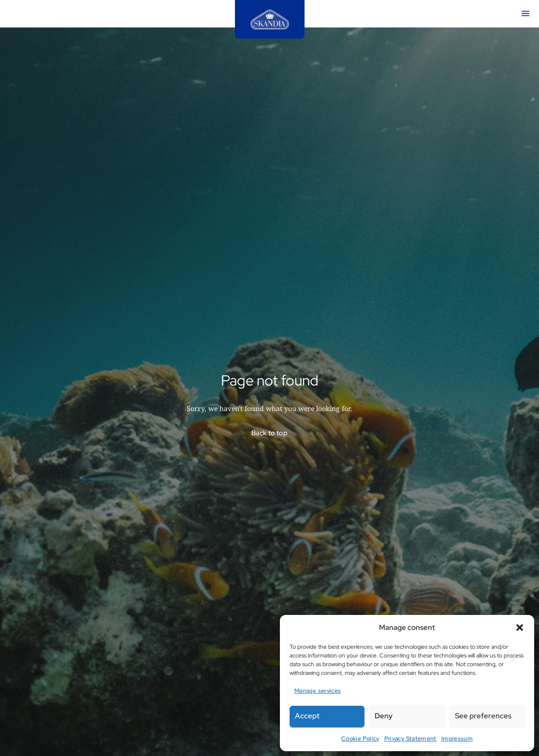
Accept (307, 716)
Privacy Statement (410, 739)
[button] (520, 628)
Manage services (318, 691)
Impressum (457, 739)
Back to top (269, 433)
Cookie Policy (360, 739)
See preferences (483, 716)
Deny (384, 716)
